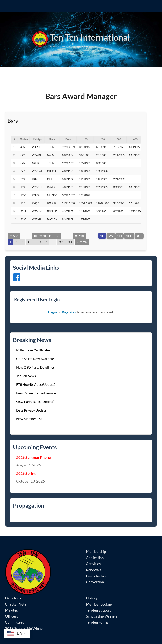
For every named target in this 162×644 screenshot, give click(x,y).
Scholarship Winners (102, 616)
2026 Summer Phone (34, 457)
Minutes (11, 610)
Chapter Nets (16, 604)
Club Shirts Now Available (35, 359)
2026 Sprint (26, 473)
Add (14, 236)
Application (95, 558)
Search (82, 242)
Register (69, 312)
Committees (15, 622)
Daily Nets (13, 598)
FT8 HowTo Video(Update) (36, 384)
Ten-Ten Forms (97, 622)
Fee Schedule (96, 576)
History (92, 598)
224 (70, 242)
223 (61, 242)
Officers (11, 616)
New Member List (29, 419)
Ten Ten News (26, 376)
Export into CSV (47, 236)
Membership (96, 552)
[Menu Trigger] (81, 6)
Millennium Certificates (33, 350)
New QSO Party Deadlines (35, 367)
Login (52, 312)
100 (129, 236)
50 (119, 236)
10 (102, 236)
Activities (93, 564)
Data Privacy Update (31, 410)
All (139, 236)
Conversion (95, 582)
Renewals (94, 570)
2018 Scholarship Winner (25, 628)
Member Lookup (99, 604)
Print (79, 236)
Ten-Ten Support (98, 610)
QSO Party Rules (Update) (35, 401)
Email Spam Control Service (36, 393)
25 (111, 236)
